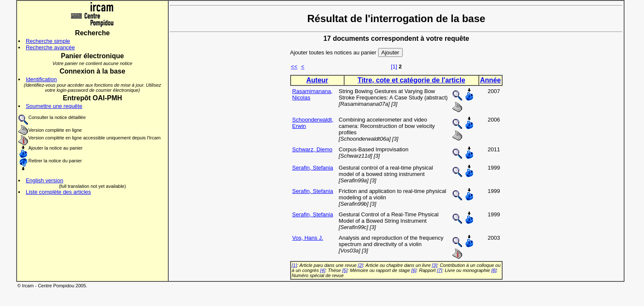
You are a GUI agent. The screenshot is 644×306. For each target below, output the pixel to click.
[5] (345, 270)
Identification (41, 79)
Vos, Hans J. (308, 238)
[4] (322, 270)
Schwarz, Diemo (312, 149)
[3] (435, 265)
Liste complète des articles (58, 192)
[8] (494, 270)
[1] (394, 67)
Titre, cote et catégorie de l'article (411, 80)
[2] (360, 265)
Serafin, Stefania (313, 168)
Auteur (317, 80)
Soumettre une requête (54, 106)
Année (490, 80)
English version (45, 180)
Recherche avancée (51, 47)
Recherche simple (48, 41)
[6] (414, 270)
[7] (440, 270)
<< (294, 67)
